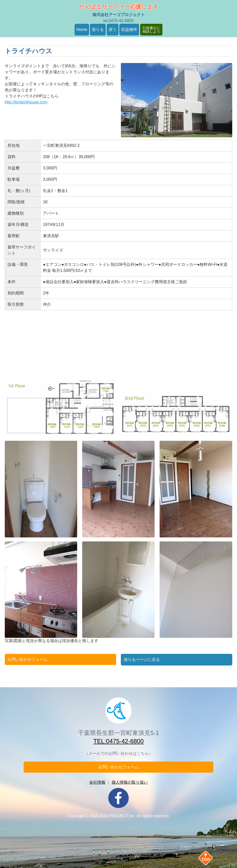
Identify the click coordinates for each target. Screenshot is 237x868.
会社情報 (97, 782)
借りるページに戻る (142, 660)
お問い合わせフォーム (27, 659)
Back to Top (214, 858)
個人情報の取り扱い (130, 782)
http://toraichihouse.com (26, 102)
